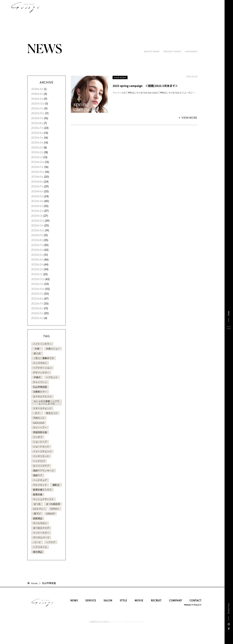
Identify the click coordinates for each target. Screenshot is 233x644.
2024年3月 (37, 206)
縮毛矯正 (38, 552)
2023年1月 (37, 275)
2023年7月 (37, 245)
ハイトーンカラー (42, 344)
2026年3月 (37, 94)
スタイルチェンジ (42, 408)
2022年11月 (37, 284)
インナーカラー (41, 533)
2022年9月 (37, 294)
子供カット (39, 418)
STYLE (123, 601)
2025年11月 (37, 109)
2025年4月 (37, 143)
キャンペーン (40, 382)
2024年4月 (37, 201)
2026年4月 (37, 89)
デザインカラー (41, 372)
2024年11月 (37, 167)
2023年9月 (37, 236)
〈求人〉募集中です (43, 358)
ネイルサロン (40, 523)
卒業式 (37, 377)
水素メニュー (53, 349)
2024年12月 (38, 162)
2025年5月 (37, 138)
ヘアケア (51, 542)
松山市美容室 (40, 387)
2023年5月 (37, 255)
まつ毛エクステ (41, 528)
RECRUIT (156, 601)
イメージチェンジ (42, 451)
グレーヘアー (40, 427)
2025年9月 (37, 119)
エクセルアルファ (42, 396)
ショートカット (41, 447)
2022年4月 (37, 318)
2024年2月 (37, 211)
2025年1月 (37, 158)
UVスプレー (39, 509)
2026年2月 (37, 99)
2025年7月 (37, 128)
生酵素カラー (40, 392)
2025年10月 (38, 114)
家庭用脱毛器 (40, 432)
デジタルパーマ (41, 537)
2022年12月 (38, 279)
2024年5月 (37, 197)
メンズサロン (40, 363)
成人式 (37, 353)
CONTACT (195, 601)
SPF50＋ (55, 509)
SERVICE (91, 601)
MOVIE (139, 601)
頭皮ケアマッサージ (43, 470)
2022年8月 (37, 299)
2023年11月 (37, 226)
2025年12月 (38, 104)
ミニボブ (38, 437)
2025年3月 (37, 148)
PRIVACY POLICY (193, 605)
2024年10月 (38, 172)
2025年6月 (37, 133)
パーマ (37, 542)
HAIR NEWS (191, 52)
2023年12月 (38, 221)
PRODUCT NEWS (172, 52)
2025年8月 (37, 123)
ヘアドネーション (42, 368)
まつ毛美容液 (53, 504)
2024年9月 (37, 177)
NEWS (74, 601)
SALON (108, 601)
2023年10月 (38, 231)
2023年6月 (37, 250)
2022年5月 (37, 314)
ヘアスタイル (40, 547)
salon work (39, 423)
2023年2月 (37, 270)
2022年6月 (37, 309)
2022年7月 (37, 304)
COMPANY (175, 601)
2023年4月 (37, 260)
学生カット (52, 413)
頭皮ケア (38, 475)
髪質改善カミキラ (42, 490)
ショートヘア (40, 442)
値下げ (37, 514)
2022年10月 (38, 289)
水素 (37, 349)
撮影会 (56, 485)
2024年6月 (37, 192)
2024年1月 (37, 216)
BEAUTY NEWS (152, 52)
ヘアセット (52, 377)
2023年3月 (37, 265)
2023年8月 (37, 240)
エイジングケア (41, 466)
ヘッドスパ (39, 461)
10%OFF (50, 514)
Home (34, 583)
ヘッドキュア (40, 480)
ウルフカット (40, 485)
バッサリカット (41, 456)
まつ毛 (37, 504)
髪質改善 (38, 494)
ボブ (37, 413)
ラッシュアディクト (43, 499)
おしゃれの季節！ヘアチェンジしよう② (47, 402)
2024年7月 (37, 187)
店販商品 (38, 518)
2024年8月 (37, 182)
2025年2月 (37, 153)
